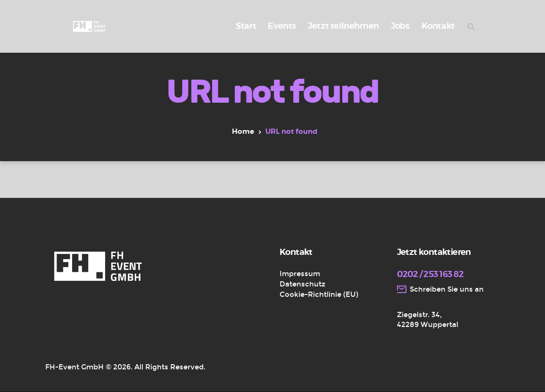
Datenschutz (302, 284)
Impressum (300, 274)
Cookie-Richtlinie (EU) (319, 294)
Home (243, 132)
